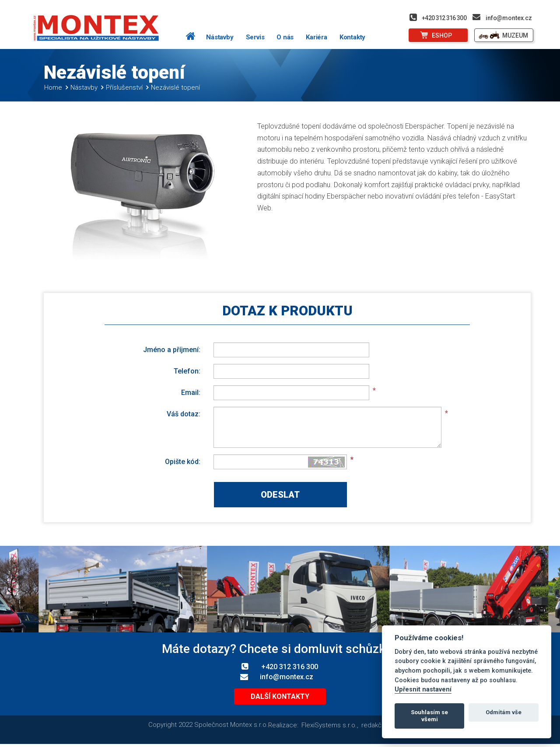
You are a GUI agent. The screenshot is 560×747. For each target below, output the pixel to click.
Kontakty (352, 37)
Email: (191, 392)
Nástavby (220, 37)
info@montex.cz (509, 18)
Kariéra (317, 37)
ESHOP (442, 35)
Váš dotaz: (184, 414)
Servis (255, 37)
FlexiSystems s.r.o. (329, 725)
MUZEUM (515, 35)
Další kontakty (280, 696)
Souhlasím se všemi (429, 716)
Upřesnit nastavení (423, 689)
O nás (285, 37)
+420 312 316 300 (444, 18)
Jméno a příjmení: (172, 349)
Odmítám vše (504, 712)
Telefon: (187, 371)
